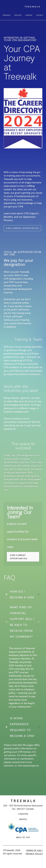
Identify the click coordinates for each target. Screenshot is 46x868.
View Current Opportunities (18, 557)
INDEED (23, 819)
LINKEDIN (23, 814)
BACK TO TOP (23, 837)
